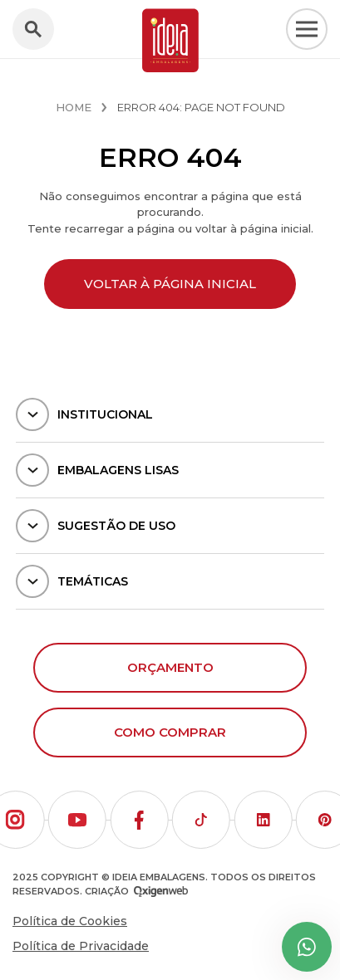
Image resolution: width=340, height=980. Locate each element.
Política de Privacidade (81, 946)
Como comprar (170, 732)
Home (74, 107)
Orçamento (170, 667)
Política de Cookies (70, 921)
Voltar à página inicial (170, 284)
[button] (77, 820)
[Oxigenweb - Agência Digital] (161, 892)
